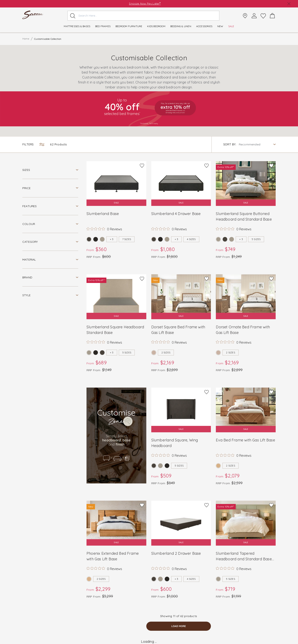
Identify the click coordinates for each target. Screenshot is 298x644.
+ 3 (112, 239)
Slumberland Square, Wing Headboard (175, 443)
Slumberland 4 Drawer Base (176, 214)
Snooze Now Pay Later (145, 4)
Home (26, 39)
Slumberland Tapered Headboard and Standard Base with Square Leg (244, 556)
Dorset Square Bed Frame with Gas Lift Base (178, 330)
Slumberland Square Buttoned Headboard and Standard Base (244, 216)
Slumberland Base (103, 214)
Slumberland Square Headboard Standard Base (115, 330)
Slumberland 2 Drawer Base (176, 553)
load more (179, 626)
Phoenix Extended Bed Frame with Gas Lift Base (113, 556)
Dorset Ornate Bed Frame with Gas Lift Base (243, 330)
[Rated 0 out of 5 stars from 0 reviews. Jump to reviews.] (104, 229)
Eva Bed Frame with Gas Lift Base (245, 440)
